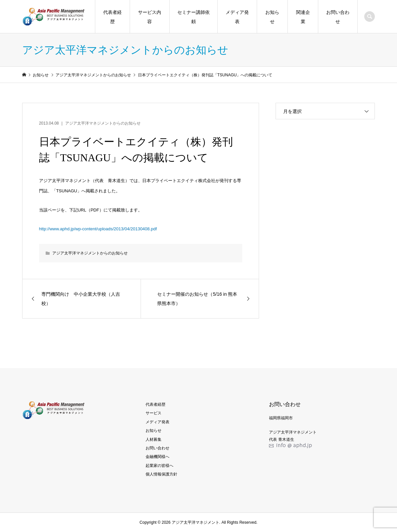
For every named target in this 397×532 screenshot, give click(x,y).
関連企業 (303, 17)
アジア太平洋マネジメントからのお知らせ (103, 123)
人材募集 (154, 439)
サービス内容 (150, 17)
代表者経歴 (112, 17)
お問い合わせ (338, 17)
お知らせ (272, 17)
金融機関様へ (157, 457)
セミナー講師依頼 (194, 17)
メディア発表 (237, 17)
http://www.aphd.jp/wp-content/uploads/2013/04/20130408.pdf (98, 229)
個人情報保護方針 (161, 474)
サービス (154, 413)
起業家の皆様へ (159, 466)
